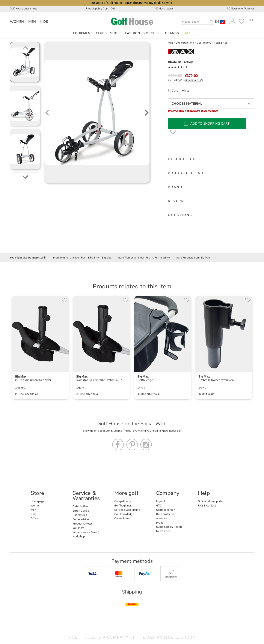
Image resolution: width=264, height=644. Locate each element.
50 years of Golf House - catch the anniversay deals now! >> (132, 3)
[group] (25, 62)
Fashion (133, 33)
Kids (44, 22)
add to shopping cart (207, 123)
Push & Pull (221, 43)
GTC (159, 506)
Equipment (83, 33)
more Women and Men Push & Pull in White (144, 258)
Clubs (101, 33)
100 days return (163, 9)
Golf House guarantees (24, 9)
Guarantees (80, 515)
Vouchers (153, 33)
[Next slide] (25, 177)
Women (17, 22)
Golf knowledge (124, 514)
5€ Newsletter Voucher (241, 9)
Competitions (123, 501)
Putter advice (81, 519)
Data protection (166, 514)
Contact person (166, 510)
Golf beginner (123, 506)
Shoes (116, 33)
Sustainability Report (169, 527)
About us (162, 518)
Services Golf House (127, 510)
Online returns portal (211, 501)
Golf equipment (185, 43)
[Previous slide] (25, 48)
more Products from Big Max (193, 258)
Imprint (161, 501)
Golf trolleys (204, 43)
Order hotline (81, 506)
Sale (187, 33)
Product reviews (83, 524)
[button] (220, 21)
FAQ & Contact (207, 506)
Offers (35, 518)
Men (32, 22)
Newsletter (163, 531)
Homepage (38, 501)
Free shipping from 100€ (101, 9)
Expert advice (81, 511)
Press (160, 523)
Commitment (122, 518)
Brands (172, 33)
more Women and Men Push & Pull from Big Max (82, 258)
